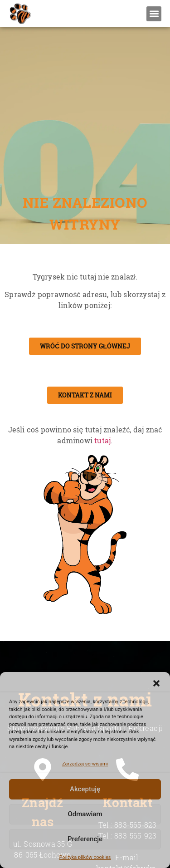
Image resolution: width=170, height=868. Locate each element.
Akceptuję (85, 789)
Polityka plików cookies (85, 857)
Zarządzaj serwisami (85, 764)
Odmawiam (85, 814)
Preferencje (85, 839)
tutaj (102, 441)
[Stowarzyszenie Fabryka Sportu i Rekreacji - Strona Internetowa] (20, 14)
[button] (156, 683)
